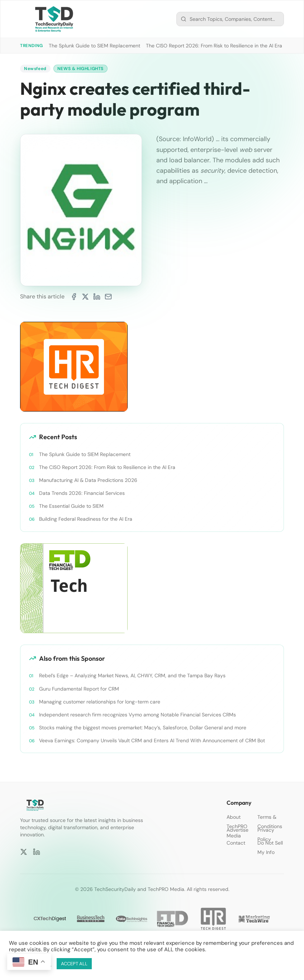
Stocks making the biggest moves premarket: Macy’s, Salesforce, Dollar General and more (143, 728)
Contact (236, 843)
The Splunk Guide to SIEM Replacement (94, 46)
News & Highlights (80, 69)
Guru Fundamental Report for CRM (79, 689)
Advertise (237, 830)
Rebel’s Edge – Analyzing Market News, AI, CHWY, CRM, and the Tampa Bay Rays (132, 675)
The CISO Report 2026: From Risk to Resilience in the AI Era (214, 46)
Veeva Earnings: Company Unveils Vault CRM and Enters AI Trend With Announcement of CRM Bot (152, 740)
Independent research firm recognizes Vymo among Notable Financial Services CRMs (137, 715)
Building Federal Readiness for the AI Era (86, 519)
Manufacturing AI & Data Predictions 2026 (88, 480)
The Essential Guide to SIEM (71, 506)
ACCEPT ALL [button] (74, 964)
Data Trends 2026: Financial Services (82, 493)
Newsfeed (35, 69)
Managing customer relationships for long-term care (100, 702)
